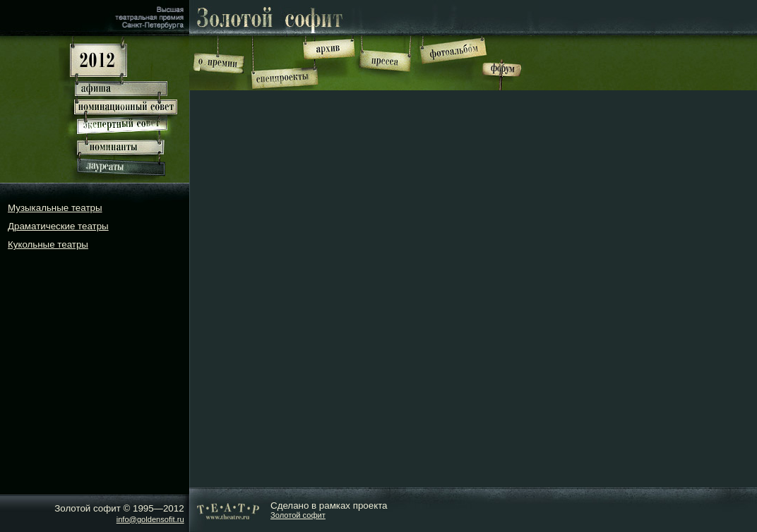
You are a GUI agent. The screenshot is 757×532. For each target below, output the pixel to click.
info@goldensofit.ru (150, 519)
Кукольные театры (48, 244)
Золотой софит (298, 515)
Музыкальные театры (55, 208)
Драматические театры (58, 226)
